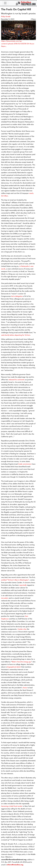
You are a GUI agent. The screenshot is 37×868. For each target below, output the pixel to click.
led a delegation (17, 296)
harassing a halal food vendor (12, 806)
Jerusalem (5, 598)
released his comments (17, 380)
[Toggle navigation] (5, 3)
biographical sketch (14, 667)
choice (25, 688)
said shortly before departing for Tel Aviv (16, 335)
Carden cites (22, 629)
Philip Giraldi (6, 17)
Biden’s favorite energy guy (22, 662)
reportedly (23, 585)
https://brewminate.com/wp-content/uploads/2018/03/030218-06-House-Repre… (18, 44)
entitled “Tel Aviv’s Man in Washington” (15, 580)
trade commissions (25, 464)
